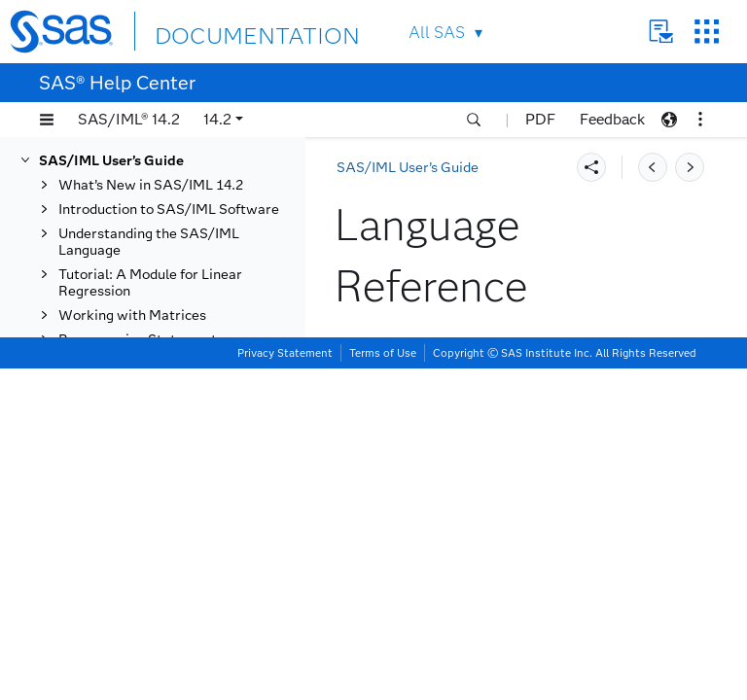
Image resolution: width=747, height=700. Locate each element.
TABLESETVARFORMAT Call (177, 466)
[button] (47, 120)
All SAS (437, 33)
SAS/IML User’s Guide (408, 168)
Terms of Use (383, 684)
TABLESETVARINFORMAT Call (184, 507)
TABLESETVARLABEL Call (183, 539)
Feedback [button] (612, 119)
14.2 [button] (217, 119)
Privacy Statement (285, 684)
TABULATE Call (147, 604)
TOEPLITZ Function (160, 629)
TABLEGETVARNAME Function (169, 254)
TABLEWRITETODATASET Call (184, 572)
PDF (540, 119)
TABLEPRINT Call (156, 409)
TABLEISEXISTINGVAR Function (173, 335)
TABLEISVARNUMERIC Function (173, 376)
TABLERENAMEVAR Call (178, 433)
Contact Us (661, 32)
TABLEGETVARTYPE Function (166, 295)
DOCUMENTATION (226, 31)
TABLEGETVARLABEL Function (170, 213)
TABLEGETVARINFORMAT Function (185, 172)
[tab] (192, 409)
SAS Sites (707, 32)
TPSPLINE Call (144, 653)
